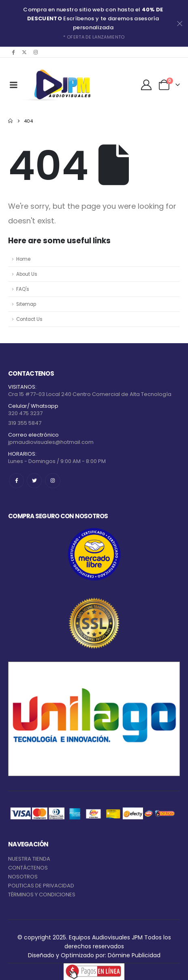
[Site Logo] (61, 85)
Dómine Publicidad (134, 955)
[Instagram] (36, 52)
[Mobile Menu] (13, 85)
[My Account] (146, 85)
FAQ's (23, 289)
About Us (27, 274)
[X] (24, 52)
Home (23, 259)
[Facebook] (13, 52)
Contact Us (29, 319)
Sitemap (26, 304)
